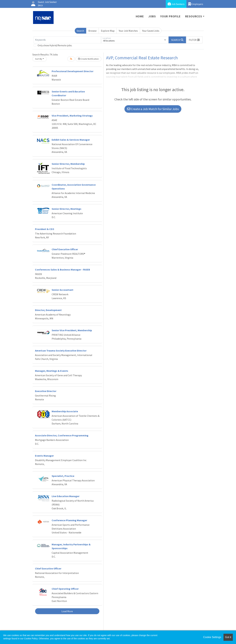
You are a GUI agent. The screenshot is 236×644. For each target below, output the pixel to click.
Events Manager (44, 456)
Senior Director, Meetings (67, 209)
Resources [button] (194, 16)
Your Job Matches (128, 31)
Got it (228, 637)
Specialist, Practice (63, 476)
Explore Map (108, 31)
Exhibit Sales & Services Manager (71, 140)
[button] (194, 40)
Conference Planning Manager (69, 520)
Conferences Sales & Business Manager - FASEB (62, 270)
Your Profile (170, 16)
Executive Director (46, 391)
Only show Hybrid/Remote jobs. (55, 45)
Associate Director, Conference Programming (62, 435)
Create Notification (88, 59)
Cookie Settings (212, 637)
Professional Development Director (73, 71)
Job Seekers (176, 4)
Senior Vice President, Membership (72, 330)
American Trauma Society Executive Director (61, 351)
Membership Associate (65, 411)
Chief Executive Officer (65, 249)
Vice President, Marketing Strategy (72, 116)
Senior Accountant (62, 290)
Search (80, 31)
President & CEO (45, 229)
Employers (196, 4)
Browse (92, 31)
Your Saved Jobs (151, 31)
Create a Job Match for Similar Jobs (153, 109)
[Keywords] (67, 40)
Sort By (39, 59)
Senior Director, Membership (68, 164)
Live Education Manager (66, 496)
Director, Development (48, 310)
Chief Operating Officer (65, 589)
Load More (67, 611)
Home (140, 16)
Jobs (152, 16)
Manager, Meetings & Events (52, 371)
